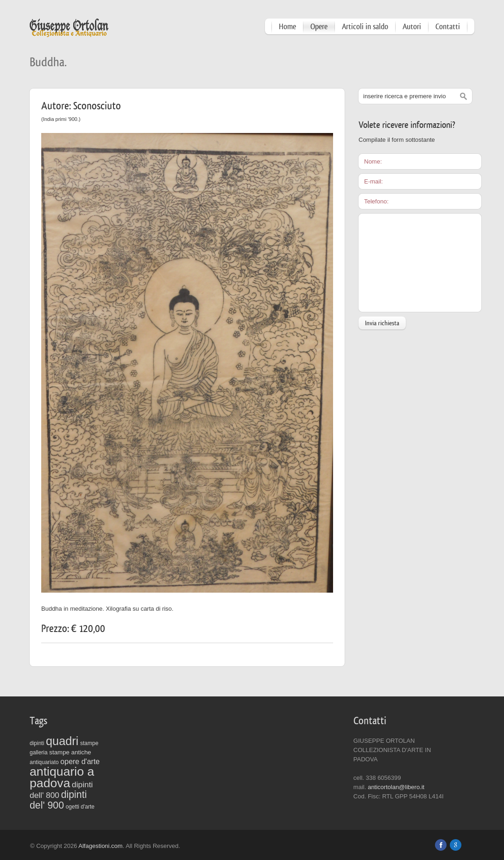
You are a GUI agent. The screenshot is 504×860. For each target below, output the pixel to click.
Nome (372, 161)
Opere (319, 27)
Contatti (448, 27)
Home (287, 27)
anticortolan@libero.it (396, 787)
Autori (412, 27)
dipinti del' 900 (58, 800)
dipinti (37, 743)
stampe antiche (70, 752)
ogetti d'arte (80, 807)
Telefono (375, 201)
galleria (39, 752)
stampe (89, 743)
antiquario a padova (62, 777)
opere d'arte (80, 762)
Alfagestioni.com (100, 846)
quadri (62, 741)
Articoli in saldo (365, 27)
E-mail (373, 181)
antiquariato (44, 762)
